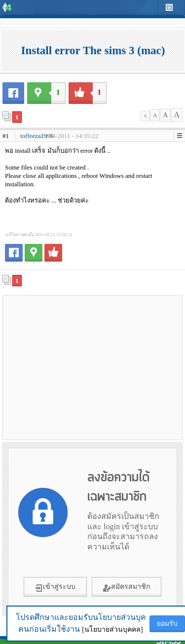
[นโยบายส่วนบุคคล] (112, 629)
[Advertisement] (93, 367)
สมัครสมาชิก (127, 587)
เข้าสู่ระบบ (55, 587)
